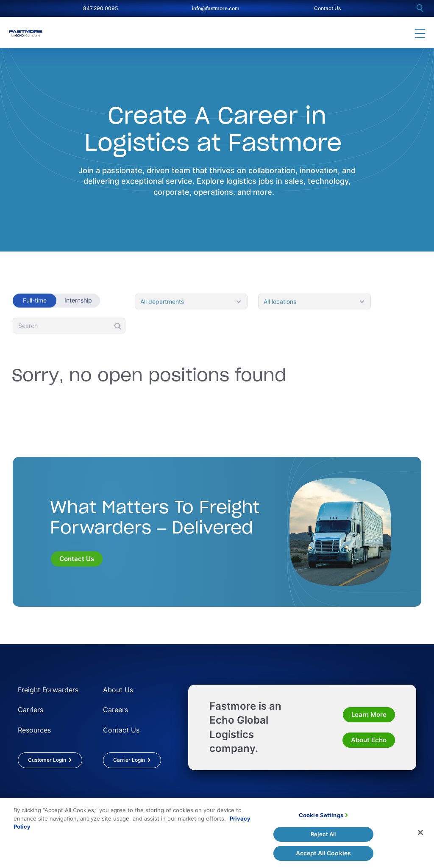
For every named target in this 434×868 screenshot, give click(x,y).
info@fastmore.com (216, 8)
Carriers (31, 710)
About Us (118, 690)
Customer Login (47, 760)
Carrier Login (129, 760)
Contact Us (327, 8)
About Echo (369, 740)
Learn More (369, 715)
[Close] (420, 838)
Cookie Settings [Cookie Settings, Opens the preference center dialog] (321, 820)
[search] (420, 8)
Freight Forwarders (48, 690)
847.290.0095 (100, 8)
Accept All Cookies (324, 858)
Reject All (323, 839)
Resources (34, 730)
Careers (115, 710)
